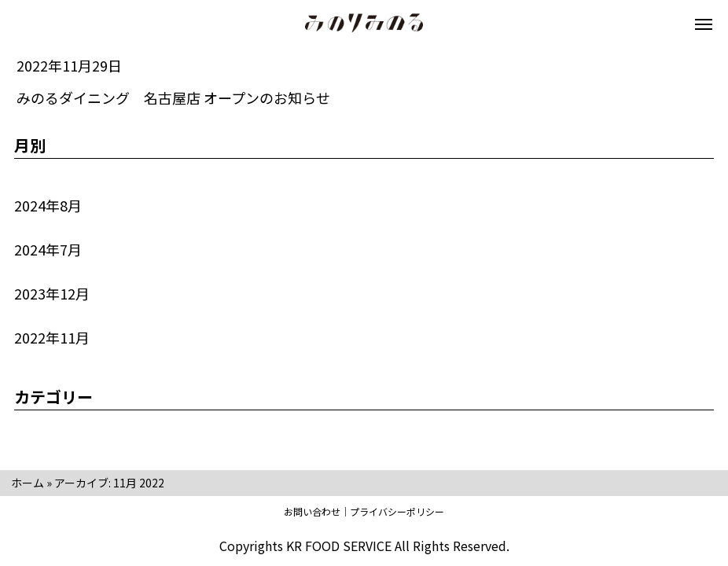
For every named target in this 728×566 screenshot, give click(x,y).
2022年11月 (52, 337)
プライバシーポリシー (397, 511)
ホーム (28, 483)
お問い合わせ (312, 511)
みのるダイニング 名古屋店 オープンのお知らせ (173, 97)
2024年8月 (48, 205)
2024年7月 (48, 249)
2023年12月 (52, 293)
